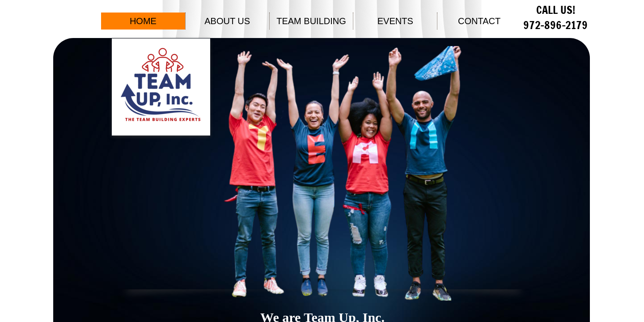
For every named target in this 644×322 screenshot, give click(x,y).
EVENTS (395, 21)
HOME (143, 21)
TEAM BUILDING (311, 21)
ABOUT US (227, 21)
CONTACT (479, 21)
